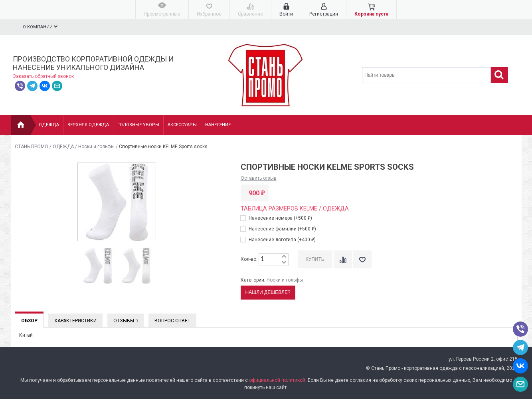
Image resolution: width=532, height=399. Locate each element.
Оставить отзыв (259, 178)
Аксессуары (182, 125)
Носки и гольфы (96, 147)
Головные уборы (138, 125)
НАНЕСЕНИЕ (218, 125)
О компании (40, 27)
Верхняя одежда (88, 125)
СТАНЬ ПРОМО (32, 147)
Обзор (29, 321)
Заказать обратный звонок (43, 76)
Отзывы (126, 321)
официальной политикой (277, 380)
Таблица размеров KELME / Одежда (295, 209)
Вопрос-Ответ (172, 321)
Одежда (49, 125)
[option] (98, 266)
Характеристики (75, 321)
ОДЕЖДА (63, 147)
